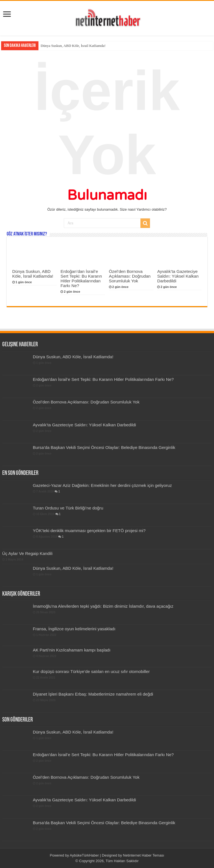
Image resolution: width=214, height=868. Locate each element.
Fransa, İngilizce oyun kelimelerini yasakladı (74, 629)
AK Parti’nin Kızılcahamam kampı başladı (72, 650)
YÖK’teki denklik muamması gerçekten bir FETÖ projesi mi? (89, 531)
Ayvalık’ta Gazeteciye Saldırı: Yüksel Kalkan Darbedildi (178, 276)
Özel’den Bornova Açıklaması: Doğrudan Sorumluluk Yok (130, 276)
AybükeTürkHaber (84, 855)
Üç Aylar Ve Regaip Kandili (27, 553)
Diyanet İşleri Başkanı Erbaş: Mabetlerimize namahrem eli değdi (93, 694)
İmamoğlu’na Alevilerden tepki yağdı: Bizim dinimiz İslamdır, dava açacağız (103, 606)
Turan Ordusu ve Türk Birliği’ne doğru (68, 508)
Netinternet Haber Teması (144, 855)
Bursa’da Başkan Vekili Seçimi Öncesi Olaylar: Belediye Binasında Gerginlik (104, 447)
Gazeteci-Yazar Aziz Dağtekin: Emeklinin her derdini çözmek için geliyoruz (102, 485)
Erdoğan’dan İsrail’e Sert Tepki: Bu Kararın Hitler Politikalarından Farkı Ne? (81, 278)
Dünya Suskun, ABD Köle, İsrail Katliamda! (73, 46)
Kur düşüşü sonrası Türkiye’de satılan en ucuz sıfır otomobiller (91, 671)
